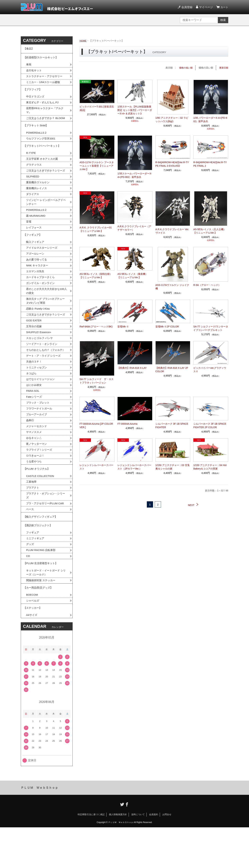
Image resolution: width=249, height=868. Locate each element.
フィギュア (33, 569)
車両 (29, 66)
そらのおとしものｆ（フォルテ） (44, 377)
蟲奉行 (30, 452)
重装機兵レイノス (37, 204)
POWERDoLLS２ (37, 142)
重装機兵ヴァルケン (39, 198)
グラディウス (34, 175)
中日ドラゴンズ (36, 100)
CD (28, 593)
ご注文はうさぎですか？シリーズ (45, 183)
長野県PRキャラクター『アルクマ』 (46, 114)
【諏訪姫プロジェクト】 (39, 561)
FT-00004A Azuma (127, 424)
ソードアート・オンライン (43, 369)
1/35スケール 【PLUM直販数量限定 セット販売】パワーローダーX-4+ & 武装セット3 (135, 110)
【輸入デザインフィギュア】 (41, 552)
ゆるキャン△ (34, 470)
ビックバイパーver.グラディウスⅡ (210, 370)
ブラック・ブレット (39, 434)
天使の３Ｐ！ (34, 391)
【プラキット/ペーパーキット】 (43, 155)
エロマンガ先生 (36, 290)
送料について (138, 855)
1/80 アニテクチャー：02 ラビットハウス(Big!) (172, 119)
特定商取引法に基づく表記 (91, 855)
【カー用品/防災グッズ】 (39, 627)
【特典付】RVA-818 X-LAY (132, 368)
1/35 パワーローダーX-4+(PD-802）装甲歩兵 (210, 119)
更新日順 (223, 68)
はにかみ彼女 (34, 415)
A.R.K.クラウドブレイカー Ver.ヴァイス (172, 231)
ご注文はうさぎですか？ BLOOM (46, 124)
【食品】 (29, 49)
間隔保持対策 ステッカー (42, 619)
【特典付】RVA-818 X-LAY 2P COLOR (172, 370)
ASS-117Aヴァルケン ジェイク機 (172, 287)
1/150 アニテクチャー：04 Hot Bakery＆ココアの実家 (210, 467)
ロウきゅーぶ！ (36, 488)
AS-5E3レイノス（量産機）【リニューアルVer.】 (132, 275)
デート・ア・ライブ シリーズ (44, 385)
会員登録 (186, 7)
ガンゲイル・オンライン (41, 302)
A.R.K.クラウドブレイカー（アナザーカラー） (134, 228)
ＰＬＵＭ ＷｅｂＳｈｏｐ (39, 828)
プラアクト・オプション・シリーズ (45, 530)
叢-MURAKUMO (36, 232)
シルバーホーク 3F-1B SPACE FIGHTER (172, 425)
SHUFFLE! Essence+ (39, 357)
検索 (223, 20)
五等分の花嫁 (34, 351)
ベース (30, 544)
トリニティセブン (37, 397)
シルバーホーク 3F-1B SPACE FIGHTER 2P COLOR (210, 425)
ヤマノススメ (34, 464)
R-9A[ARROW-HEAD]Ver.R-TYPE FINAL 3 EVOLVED (172, 164)
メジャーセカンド (37, 458)
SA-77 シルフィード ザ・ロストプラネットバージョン (97, 381)
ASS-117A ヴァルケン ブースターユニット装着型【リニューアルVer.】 (97, 166)
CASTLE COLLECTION (41, 510)
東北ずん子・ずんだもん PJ (43, 106)
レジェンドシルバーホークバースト (96, 467)
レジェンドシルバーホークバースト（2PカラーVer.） (134, 467)
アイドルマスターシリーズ (43, 266)
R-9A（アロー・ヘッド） (207, 285)
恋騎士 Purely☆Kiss (39, 328)
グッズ (30, 581)
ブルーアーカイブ (37, 446)
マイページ (205, 7)
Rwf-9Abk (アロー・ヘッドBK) (96, 326)
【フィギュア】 (33, 252)
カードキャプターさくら (41, 296)
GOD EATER (34, 345)
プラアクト (33, 522)
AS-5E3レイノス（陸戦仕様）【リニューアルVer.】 (96, 275)
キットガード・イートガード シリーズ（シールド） (46, 611)
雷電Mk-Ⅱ (123, 326)
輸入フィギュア (36, 259)
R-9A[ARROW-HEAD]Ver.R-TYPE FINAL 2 (210, 164)
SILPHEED (33, 191)
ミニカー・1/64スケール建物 (44, 84)
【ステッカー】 (33, 648)
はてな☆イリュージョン (41, 409)
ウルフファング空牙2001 (42, 148)
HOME (83, 41)
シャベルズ (33, 640)
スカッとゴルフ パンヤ (40, 363)
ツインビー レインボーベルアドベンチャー (46, 218)
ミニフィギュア (36, 575)
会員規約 (154, 855)
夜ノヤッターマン (37, 476)
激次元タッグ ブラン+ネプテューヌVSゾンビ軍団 (47, 320)
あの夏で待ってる (39, 278)
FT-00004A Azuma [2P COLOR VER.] (96, 425)
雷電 (29, 238)
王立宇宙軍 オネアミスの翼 (43, 169)
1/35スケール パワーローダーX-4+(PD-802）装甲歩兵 (135, 175)
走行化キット (34, 72)
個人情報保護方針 (118, 855)
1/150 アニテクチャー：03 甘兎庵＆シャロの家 (173, 467)
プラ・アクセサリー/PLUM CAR (46, 538)
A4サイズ (32, 656)
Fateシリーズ (34, 428)
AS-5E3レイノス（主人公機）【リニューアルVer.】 (210, 231)
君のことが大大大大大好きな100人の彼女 (46, 310)
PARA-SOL (33, 421)
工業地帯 (32, 516)
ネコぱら (32, 403)
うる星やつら (34, 494)
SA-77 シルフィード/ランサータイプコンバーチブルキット (211, 328)
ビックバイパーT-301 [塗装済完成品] (97, 108)
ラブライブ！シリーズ (40, 482)
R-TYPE (31, 163)
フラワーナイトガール (40, 440)
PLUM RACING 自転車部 (42, 587)
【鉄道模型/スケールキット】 (42, 59)
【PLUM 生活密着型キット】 (42, 601)
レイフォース (34, 244)
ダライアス (33, 210)
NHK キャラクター (38, 284)
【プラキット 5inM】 (37, 134)
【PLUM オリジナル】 (37, 502)
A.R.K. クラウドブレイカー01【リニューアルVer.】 (96, 229)
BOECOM (32, 634)
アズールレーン (36, 272)
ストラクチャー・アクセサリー (45, 78)
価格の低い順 (185, 68)
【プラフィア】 (33, 92)
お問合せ (167, 855)
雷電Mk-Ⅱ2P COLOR (167, 326)
